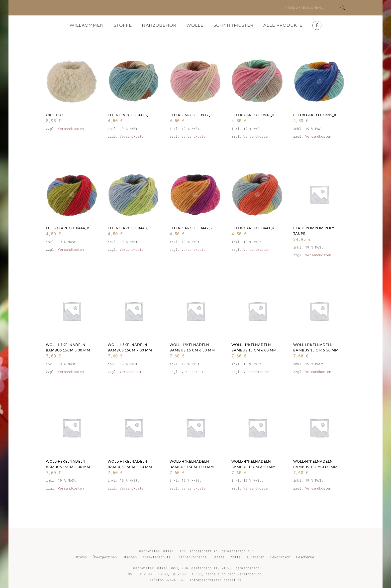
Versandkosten (71, 129)
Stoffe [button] (123, 25)
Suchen (343, 8)
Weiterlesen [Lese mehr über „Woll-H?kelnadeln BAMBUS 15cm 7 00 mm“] (127, 387)
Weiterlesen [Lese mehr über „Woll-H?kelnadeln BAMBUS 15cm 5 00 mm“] (65, 503)
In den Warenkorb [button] (132, 151)
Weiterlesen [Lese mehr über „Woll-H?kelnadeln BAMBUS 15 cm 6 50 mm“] (189, 387)
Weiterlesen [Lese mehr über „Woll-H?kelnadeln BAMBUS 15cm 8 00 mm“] (65, 387)
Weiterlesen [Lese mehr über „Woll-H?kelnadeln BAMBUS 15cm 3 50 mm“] (250, 503)
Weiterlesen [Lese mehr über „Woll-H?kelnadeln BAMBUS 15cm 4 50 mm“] (127, 503)
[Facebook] (317, 25)
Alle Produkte (283, 25)
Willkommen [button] (87, 25)
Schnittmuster (233, 25)
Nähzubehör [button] (159, 25)
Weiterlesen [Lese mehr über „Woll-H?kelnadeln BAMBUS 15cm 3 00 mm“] (312, 503)
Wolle (195, 25)
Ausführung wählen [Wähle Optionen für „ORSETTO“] (72, 148)
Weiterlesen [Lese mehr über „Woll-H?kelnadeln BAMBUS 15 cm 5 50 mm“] (312, 387)
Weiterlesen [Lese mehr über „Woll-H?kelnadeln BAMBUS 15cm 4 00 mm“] (189, 503)
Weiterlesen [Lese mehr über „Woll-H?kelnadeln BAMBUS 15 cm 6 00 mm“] (250, 387)
